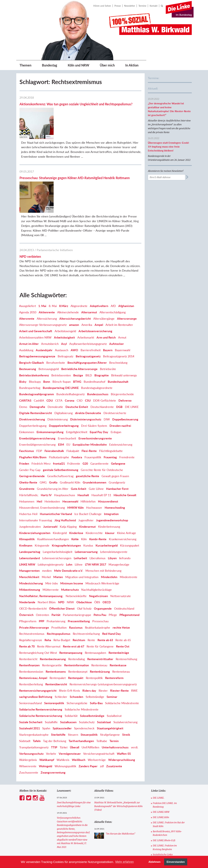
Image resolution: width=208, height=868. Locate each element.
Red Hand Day (112, 589)
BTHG (77, 337)
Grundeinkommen (94, 438)
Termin (114, 697)
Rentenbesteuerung (53, 614)
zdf (102, 722)
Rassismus (76, 583)
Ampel (99, 280)
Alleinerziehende (68, 268)
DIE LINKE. (159, 753)
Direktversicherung (32, 375)
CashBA (39, 356)
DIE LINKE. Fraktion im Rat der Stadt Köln (169, 780)
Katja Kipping (68, 482)
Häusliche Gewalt (125, 451)
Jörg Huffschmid (65, 476)
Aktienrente (47, 268)
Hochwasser (94, 463)
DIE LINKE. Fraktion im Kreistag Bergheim (165, 803)
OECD (107, 558)
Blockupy (35, 337)
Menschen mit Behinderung (103, 526)
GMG (43, 438)
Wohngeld (45, 722)
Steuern (73, 690)
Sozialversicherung (125, 678)
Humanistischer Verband (56, 470)
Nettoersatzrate (121, 551)
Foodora (77, 413)
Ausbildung (26, 306)
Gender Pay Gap (30, 425)
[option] (77, 845)
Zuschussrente (29, 728)
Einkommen (27, 388)
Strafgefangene (110, 690)
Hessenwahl (70, 457)
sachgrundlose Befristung (36, 652)
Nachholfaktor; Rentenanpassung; (41, 551)
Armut (122, 293)
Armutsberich (50, 299)
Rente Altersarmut (49, 602)
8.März (64, 261)
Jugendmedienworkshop (112, 476)
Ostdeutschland (124, 564)
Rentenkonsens (56, 627)
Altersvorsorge (127, 274)
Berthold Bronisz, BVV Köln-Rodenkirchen (167, 789)
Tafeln (37, 697)
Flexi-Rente (89, 406)
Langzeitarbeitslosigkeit (58, 507)
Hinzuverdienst (108, 457)
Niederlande (27, 558)
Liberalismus (97, 514)
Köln (84, 495)
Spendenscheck (84, 684)
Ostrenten (42, 570)
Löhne (79, 520)
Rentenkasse (118, 621)
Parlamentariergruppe (77, 570)
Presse (118, 6)
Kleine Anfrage (127, 488)
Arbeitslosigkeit (64, 293)
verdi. (135, 703)
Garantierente (99, 419)
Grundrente (27, 444)
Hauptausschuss (65, 451)
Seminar (112, 652)
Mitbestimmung (30, 545)
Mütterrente (51, 545)
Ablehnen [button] (155, 862)
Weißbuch (79, 715)
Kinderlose (76, 488)
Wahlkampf (47, 715)
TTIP (54, 703)
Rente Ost (123, 602)
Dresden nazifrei (120, 381)
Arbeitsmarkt (86, 293)
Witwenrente (28, 722)
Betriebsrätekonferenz (34, 331)
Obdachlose (84, 558)
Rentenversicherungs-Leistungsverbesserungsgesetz (103, 640)
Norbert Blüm (47, 558)
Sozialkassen (68, 678)
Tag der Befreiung (55, 697)
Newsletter (130, 6)
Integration (111, 470)
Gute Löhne (96, 444)
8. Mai (53, 261)
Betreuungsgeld (49, 325)
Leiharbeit (80, 514)
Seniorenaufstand (30, 659)
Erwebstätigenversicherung (37, 394)
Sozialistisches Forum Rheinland (164, 817)
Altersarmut (89, 268)
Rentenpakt (76, 633)
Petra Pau (100, 570)
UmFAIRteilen (90, 703)
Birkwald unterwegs (124, 331)
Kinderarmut (87, 482)
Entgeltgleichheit (77, 388)
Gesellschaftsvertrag (60, 432)
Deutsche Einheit (77, 362)
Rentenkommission (31, 627)
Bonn (47, 337)
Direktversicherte (115, 369)
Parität (56, 570)
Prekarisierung (56, 577)
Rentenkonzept (78, 627)
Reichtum (79, 596)
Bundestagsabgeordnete (97, 343)
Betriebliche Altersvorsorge (79, 325)
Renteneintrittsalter (100, 614)
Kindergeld (60, 488)
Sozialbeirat (114, 671)
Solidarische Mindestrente (122, 659)
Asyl (64, 299)
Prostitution (59, 583)
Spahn (46, 684)
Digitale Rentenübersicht (36, 369)
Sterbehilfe (58, 690)
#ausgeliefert (28, 261)
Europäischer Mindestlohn (90, 400)
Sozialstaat (104, 678)
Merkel (46, 533)
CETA (59, 356)
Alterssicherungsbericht (75, 274)
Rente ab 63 (105, 596)
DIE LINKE (132, 362)
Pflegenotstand (129, 570)
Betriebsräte (108, 325)
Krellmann (26, 501)
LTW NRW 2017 (96, 520)
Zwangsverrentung (53, 728)
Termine (142, 6)
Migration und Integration (82, 533)
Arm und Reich (106, 293)
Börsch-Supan (62, 337)
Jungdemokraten (30, 482)
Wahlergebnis (28, 715)
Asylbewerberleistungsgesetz (88, 299)
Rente (91, 596)
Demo (23, 362)
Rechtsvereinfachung (86, 589)
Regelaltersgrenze (31, 596)
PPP (42, 577)
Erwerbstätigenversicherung (37, 400)
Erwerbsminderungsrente (95, 394)
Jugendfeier (86, 476)
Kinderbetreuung (109, 482)
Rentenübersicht (56, 640)
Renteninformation (77, 621)
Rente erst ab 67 (74, 602)
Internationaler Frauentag (36, 476)
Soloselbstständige (92, 671)
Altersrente (27, 274)
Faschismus (27, 406)
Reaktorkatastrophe (98, 583)
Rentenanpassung (71, 608)
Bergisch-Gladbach (32, 318)
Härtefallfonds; (29, 451)
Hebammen (27, 457)
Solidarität (71, 671)
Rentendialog (77, 614)
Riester (103, 646)
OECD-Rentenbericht (33, 564)
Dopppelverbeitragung (64, 381)
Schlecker (61, 652)
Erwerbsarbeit (67, 394)
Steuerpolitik (89, 690)
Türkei (64, 703)
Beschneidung (118, 318)
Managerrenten (29, 526)
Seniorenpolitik (54, 659)
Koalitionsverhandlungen (53, 495)
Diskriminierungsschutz (86, 375)
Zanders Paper (88, 722)
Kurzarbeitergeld (107, 501)
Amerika (87, 280)
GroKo (53, 438)
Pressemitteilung (79, 577)
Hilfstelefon (88, 457)
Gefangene (118, 419)
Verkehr (51, 709)
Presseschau (100, 577)
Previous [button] (63, 845)
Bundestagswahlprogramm (37, 350)
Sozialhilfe (51, 678)
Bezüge (78, 331)
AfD (113, 261)
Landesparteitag (30, 507)
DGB (119, 362)
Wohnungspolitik (65, 722)
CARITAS (25, 356)
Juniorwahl (50, 482)
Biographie (102, 331)
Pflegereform (28, 577)
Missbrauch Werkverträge (102, 539)
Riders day (89, 646)
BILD (89, 331)
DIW (107, 375)
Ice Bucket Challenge (88, 470)
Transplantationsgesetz (34, 703)
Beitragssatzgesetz (88, 312)
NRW (70, 558)
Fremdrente (127, 413)
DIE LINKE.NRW (161, 768)
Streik (126, 690)
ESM (61, 400)
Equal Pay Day (99, 388)
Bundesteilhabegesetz (71, 350)
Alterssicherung (47, 274)
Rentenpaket (58, 633)
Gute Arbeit (79, 444)
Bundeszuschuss (98, 350)
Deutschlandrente (102, 362)
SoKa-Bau (96, 659)
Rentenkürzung (100, 627)
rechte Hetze (121, 583)
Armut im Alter (29, 299)
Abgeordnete (79, 261)
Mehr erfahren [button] (125, 862)
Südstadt (25, 697)
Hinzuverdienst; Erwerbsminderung (42, 463)
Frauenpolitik (93, 413)
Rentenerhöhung (126, 614)
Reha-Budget (62, 596)
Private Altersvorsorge (34, 583)
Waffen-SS (124, 709)
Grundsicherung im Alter (53, 444)
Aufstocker (117, 299)
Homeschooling (115, 463)
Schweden (76, 652)
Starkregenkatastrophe (34, 690)
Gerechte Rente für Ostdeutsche (102, 425)
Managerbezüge (119, 520)
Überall (75, 703)
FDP (39, 406)
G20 (85, 419)
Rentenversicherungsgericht (38, 646)
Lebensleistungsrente (114, 507)
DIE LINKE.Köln (161, 773)
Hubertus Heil (28, 470)
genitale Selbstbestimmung (61, 425)
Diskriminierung (58, 375)
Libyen (112, 514)
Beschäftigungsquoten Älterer (87, 318)
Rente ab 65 (123, 596)
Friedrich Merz (41, 419)
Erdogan (116, 388)
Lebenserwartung (86, 507)
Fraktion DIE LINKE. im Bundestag (165, 761)
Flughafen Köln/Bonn (33, 413)
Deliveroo (125, 356)
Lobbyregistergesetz (51, 520)
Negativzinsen (98, 551)
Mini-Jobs (52, 539)
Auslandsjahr (44, 306)
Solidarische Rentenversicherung (41, 665)
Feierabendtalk (54, 406)
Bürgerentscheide (122, 350)
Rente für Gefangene (100, 602)
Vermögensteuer (70, 709)
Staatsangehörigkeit (110, 684)
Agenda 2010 (28, 268)
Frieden (24, 419)
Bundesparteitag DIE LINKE (61, 343)
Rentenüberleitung (31, 640)
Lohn (69, 520)
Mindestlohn (109, 533)
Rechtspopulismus (59, 589)
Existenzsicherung (121, 400)
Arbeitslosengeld (65, 287)
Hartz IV (46, 451)
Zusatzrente (114, 722)
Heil (39, 457)
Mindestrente (129, 533)
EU (68, 400)
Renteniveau (99, 621)
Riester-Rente (119, 646)
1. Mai (42, 261)
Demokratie (55, 362)
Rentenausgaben (95, 608)
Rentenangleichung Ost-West (38, 608)
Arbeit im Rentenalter (119, 280)
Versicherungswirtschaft (99, 709)
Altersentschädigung (113, 268)
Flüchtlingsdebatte (111, 406)
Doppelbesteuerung (125, 375)
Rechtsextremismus (32, 589)
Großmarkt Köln (70, 438)
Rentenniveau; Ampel (33, 633)
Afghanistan (126, 261)
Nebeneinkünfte (76, 551)
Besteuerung (28, 325)
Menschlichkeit (29, 533)
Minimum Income (72, 539)
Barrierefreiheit (91, 306)
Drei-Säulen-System (94, 381)
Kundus (88, 501)
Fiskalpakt (73, 406)
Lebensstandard (29, 514)
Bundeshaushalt (118, 337)
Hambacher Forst (117, 444)
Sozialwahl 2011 (29, 684)
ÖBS (97, 558)
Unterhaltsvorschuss (115, 703)
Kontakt (154, 6)
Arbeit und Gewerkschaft (36, 287)
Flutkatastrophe (59, 413)
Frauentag (110, 413)
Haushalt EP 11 (101, 451)
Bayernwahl (123, 306)
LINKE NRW (27, 520)
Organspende (103, 564)
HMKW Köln (75, 463)
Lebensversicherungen (57, 514)
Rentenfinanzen (29, 621)
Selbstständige (95, 652)
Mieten (58, 533)
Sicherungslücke (77, 659)
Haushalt (83, 451)
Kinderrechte (94, 488)
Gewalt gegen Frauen (115, 432)
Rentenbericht (28, 614)
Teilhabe (102, 697)
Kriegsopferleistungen (66, 501)
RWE (134, 646)
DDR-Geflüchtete (105, 356)
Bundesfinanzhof (94, 337)
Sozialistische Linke (163, 810)
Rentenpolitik (94, 633)
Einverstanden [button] (176, 862)
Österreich (26, 570)
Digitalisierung (64, 369)
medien (47, 526)
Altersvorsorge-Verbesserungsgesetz (43, 280)
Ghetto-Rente (28, 438)
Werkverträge (97, 715)
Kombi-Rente (98, 495)
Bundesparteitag (30, 343)
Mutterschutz (70, 545)
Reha (48, 596)
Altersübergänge (104, 274)
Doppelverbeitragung (33, 381)
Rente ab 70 (27, 602)
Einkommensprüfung (50, 388)
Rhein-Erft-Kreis (69, 646)
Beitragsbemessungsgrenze (37, 312)
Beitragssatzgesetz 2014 (119, 312)
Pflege (113, 570)
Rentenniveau (121, 627)
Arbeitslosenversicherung (95, 287)
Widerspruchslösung (122, 715)
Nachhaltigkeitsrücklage (97, 545)
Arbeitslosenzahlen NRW (35, 293)
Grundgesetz (117, 438)
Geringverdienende (32, 432)
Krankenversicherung (123, 495)
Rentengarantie (52, 621)
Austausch (62, 306)
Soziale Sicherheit (31, 678)
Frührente (74, 419)
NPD (61, 558)
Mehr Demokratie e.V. (69, 526)
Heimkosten (52, 457)
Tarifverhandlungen (81, 697)
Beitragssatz (65, 312)
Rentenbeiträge (119, 608)
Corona (70, 356)
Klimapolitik (27, 495)
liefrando (125, 514)
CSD (80, 356)
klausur (110, 488)
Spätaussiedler (62, 684)
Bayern (108, 306)
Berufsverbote (56, 318)
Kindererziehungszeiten (35, 488)
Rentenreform (114, 633)
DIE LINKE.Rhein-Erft (164, 796)
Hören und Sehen (102, 6)
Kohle (75, 495)
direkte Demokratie (88, 369)
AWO (74, 306)
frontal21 (59, 419)
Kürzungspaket (130, 501)
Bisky (23, 337)
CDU (50, 356)
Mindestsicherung (31, 539)
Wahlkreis (63, 715)
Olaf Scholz (84, 564)
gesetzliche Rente (88, 432)
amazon (74, 280)
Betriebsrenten (61, 331)
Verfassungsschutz (31, 709)
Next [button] (193, 845)
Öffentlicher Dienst (62, 564)
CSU (88, 356)
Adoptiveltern (99, 261)
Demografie (37, 362)
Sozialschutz (87, 678)
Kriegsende (42, 501)
